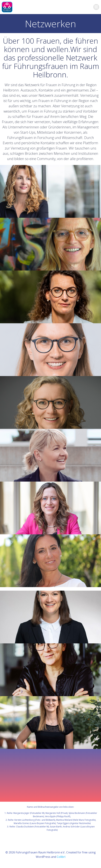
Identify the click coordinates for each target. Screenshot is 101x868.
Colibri (61, 857)
